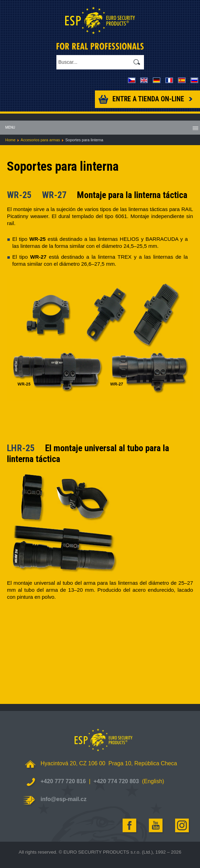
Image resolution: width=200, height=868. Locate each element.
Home (10, 140)
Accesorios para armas (40, 140)
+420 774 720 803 (116, 781)
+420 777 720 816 (63, 781)
